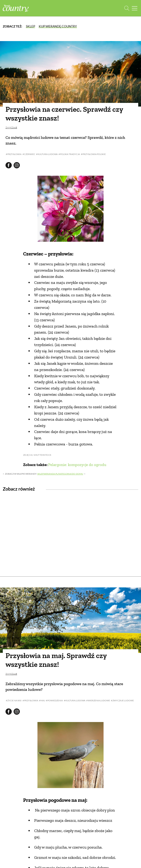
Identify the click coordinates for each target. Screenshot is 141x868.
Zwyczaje (11, 128)
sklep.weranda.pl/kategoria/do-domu (60, 474)
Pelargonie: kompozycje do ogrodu (78, 465)
